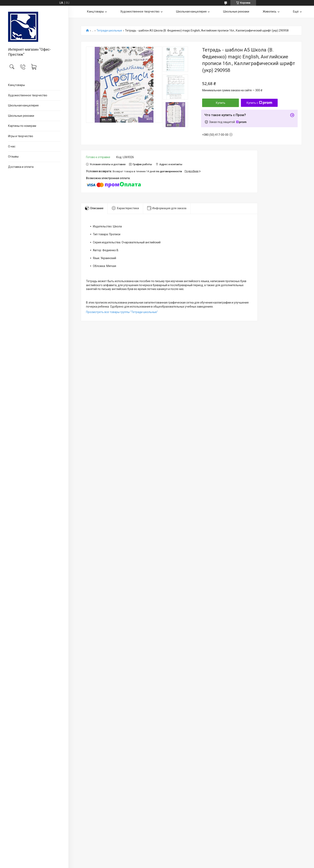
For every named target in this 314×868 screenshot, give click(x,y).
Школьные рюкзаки (21, 116)
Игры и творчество (21, 136)
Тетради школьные (109, 31)
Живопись (270, 12)
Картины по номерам (22, 126)
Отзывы (13, 157)
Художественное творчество (28, 95)
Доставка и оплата (21, 167)
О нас (12, 146)
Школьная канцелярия (23, 105)
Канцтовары (16, 85)
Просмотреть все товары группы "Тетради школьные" (122, 312)
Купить (221, 103)
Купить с (259, 103)
